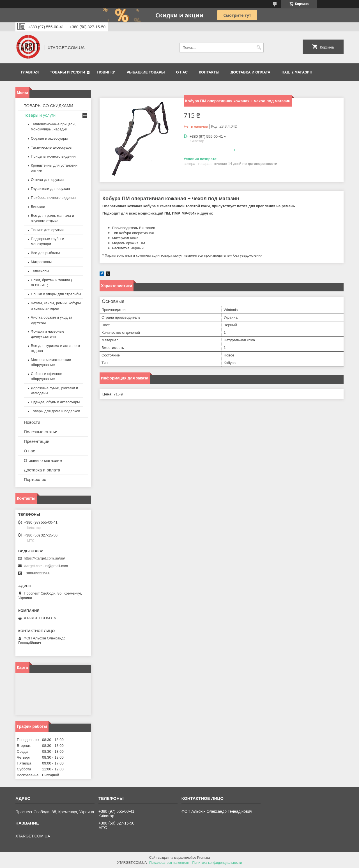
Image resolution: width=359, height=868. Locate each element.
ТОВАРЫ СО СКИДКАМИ (49, 106)
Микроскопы (41, 262)
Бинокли (38, 207)
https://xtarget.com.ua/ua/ (44, 558)
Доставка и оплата (250, 72)
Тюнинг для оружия (47, 230)
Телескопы (40, 271)
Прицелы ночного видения (53, 156)
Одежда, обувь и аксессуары (55, 402)
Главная (30, 72)
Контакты (209, 72)
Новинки (106, 72)
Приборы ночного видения (53, 198)
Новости (32, 422)
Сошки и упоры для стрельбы (56, 294)
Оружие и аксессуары (49, 138)
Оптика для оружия (47, 180)
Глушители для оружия (50, 189)
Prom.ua (203, 858)
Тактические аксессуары (52, 147)
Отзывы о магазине (43, 460)
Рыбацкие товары (146, 72)
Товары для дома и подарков (56, 411)
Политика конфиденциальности (217, 863)
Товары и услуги (67, 72)
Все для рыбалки (45, 253)
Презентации (37, 441)
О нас (182, 72)
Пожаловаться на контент (169, 863)
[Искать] (259, 48)
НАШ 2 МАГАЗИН (297, 72)
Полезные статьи (41, 432)
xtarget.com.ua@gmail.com (46, 566)
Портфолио (35, 479)
